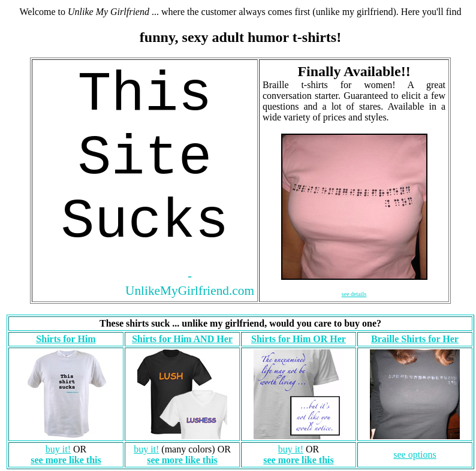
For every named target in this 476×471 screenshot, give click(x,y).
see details (354, 294)
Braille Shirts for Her (415, 339)
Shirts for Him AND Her (182, 339)
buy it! (58, 449)
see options (415, 455)
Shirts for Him (66, 339)
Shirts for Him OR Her (299, 339)
